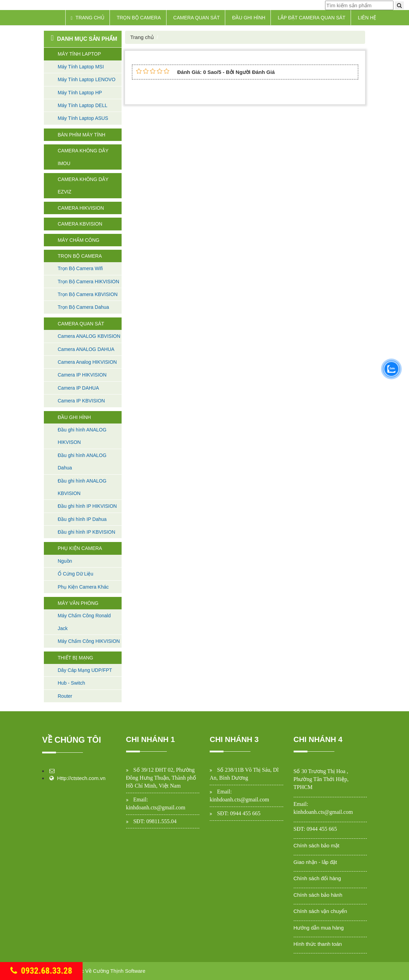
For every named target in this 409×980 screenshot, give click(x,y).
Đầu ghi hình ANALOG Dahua (82, 462)
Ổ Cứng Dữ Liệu (75, 574)
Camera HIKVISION (81, 208)
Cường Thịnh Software (119, 971)
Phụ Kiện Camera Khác (83, 587)
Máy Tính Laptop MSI (81, 67)
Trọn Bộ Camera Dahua (83, 307)
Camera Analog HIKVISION (87, 362)
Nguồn (65, 561)
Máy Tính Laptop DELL (83, 105)
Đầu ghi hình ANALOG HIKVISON (82, 436)
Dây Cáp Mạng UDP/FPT (85, 670)
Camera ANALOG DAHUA (86, 349)
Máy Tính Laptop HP (80, 93)
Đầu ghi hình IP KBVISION (87, 532)
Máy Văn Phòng (78, 603)
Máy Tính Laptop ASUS (83, 118)
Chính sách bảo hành (318, 895)
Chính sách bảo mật (317, 845)
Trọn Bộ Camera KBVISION (88, 294)
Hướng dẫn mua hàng (319, 928)
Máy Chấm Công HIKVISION (89, 641)
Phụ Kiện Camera (80, 548)
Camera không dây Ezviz (83, 185)
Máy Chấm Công (79, 240)
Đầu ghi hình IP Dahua (82, 519)
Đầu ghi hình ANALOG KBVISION (82, 487)
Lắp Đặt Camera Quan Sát (312, 18)
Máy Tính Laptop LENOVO (87, 79)
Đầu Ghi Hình (249, 18)
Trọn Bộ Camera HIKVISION (88, 282)
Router (65, 696)
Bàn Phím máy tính (82, 135)
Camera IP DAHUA (78, 388)
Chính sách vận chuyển (321, 911)
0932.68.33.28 (41, 971)
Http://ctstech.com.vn (81, 778)
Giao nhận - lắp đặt (316, 862)
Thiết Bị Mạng (75, 658)
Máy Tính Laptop (79, 54)
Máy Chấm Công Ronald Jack (84, 622)
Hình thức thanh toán (318, 944)
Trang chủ (88, 18)
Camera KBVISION (80, 224)
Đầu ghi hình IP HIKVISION (87, 506)
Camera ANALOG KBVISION (89, 336)
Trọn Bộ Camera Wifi (80, 268)
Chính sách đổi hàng (317, 878)
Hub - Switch (71, 683)
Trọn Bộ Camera (139, 18)
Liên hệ (367, 18)
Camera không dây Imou (83, 157)
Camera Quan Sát (197, 18)
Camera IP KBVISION (81, 401)
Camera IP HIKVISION (82, 375)
